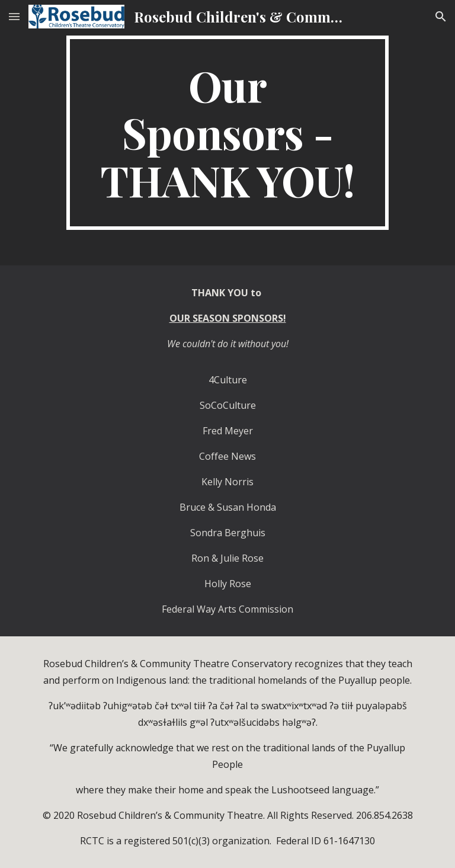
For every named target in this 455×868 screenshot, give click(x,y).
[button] (14, 16)
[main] (227, 133)
